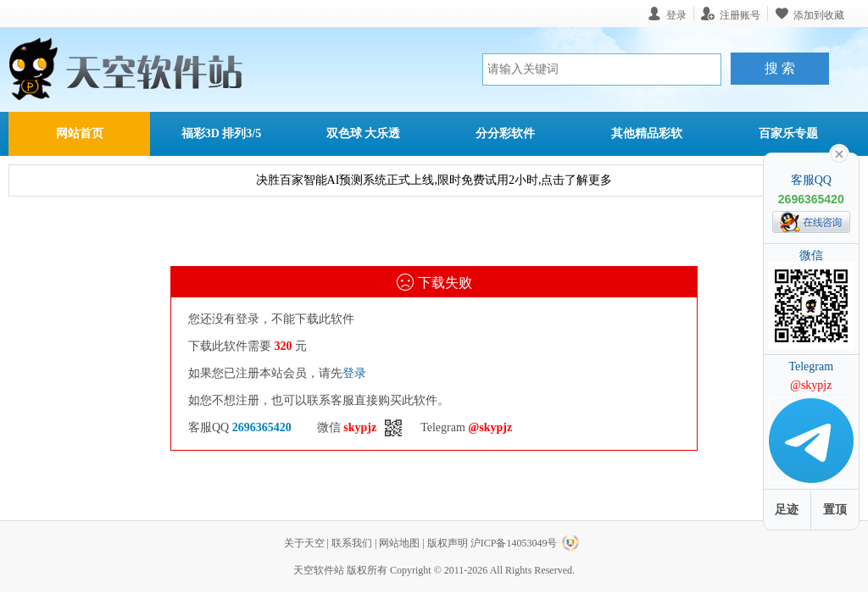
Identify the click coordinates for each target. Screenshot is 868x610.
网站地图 (399, 543)
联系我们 (352, 543)
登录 (354, 373)
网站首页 (80, 133)
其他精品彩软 (647, 133)
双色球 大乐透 (364, 133)
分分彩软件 (505, 133)
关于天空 (304, 543)
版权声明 (448, 543)
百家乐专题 (788, 133)
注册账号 (740, 15)
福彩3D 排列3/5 (222, 133)
